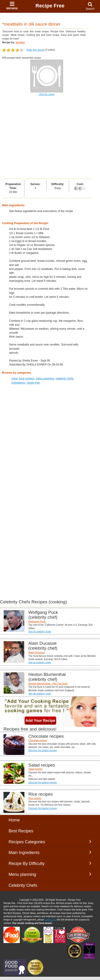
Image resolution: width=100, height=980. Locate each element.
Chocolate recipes (38, 740)
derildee (20, 42)
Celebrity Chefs (23, 885)
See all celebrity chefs (40, 632)
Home (14, 820)
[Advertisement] (50, 138)
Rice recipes (35, 798)
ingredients (18, 383)
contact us (50, 920)
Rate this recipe (35, 50)
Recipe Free (50, 6)
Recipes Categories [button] (50, 842)
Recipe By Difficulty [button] (50, 863)
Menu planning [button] (50, 874)
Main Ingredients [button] (50, 852)
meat (15, 379)
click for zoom (47, 94)
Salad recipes (35, 769)
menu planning (45, 379)
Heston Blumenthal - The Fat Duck (48, 684)
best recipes (27, 379)
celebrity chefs (65, 379)
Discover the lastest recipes (43, 750)
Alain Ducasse (37, 652)
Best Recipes (21, 831)
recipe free (33, 383)
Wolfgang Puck (37, 621)
